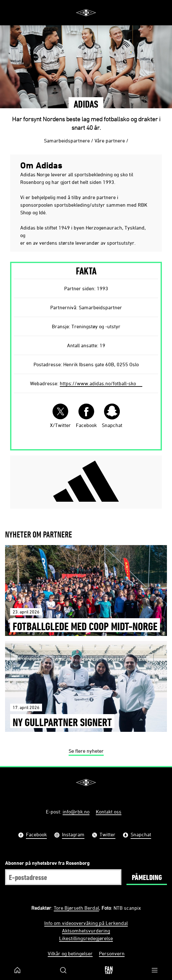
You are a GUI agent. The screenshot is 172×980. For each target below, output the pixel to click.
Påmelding (147, 877)
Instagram (73, 835)
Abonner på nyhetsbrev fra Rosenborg (47, 863)
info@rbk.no (76, 812)
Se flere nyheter (86, 751)
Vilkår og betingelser (70, 953)
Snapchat (112, 416)
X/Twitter (60, 416)
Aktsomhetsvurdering (86, 931)
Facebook (86, 416)
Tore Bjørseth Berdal (76, 908)
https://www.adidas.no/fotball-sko (98, 383)
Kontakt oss (109, 812)
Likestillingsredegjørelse (86, 938)
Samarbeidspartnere (67, 141)
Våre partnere (110, 141)
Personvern (112, 953)
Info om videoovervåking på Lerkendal (86, 923)
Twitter (107, 835)
